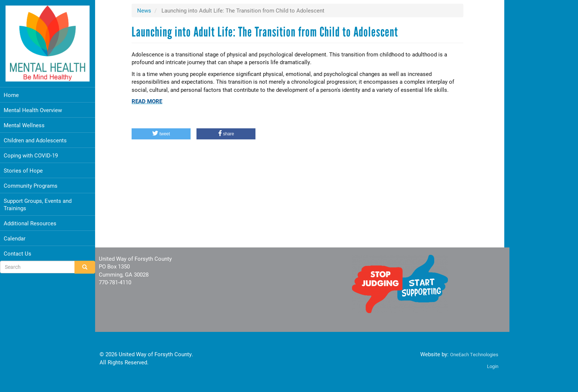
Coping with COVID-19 (31, 153)
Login (488, 366)
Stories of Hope (23, 168)
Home (11, 92)
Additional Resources (30, 221)
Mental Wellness (24, 122)
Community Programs (31, 183)
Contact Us (18, 251)
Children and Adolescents (35, 138)
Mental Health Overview (33, 107)
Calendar (15, 236)
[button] (162, 134)
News (145, 10)
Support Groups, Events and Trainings (38, 202)
